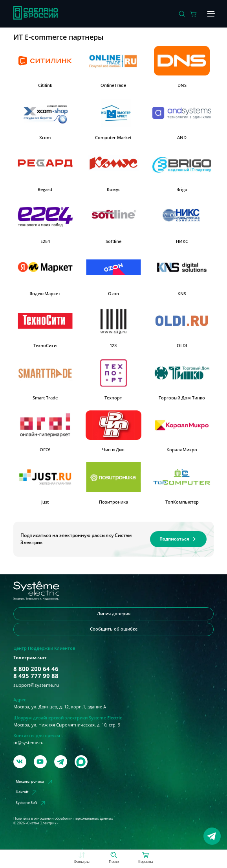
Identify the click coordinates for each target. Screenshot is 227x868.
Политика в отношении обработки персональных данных (63, 818)
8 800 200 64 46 (36, 669)
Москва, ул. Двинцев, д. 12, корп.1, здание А (60, 707)
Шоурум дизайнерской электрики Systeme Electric (68, 718)
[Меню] (210, 14)
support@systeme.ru (36, 685)
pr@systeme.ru (28, 743)
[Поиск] (182, 14)
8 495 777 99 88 (36, 676)
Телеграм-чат (30, 658)
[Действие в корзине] (194, 14)
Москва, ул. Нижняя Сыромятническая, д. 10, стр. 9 (67, 725)
